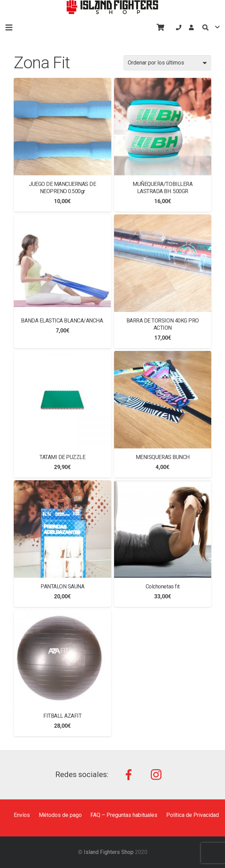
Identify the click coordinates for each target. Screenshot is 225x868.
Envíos (22, 815)
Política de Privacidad (193, 815)
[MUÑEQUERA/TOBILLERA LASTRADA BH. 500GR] (163, 127)
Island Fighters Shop (109, 852)
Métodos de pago (60, 815)
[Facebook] (128, 775)
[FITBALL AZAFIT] (63, 658)
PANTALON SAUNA (62, 587)
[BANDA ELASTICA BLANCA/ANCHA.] (63, 263)
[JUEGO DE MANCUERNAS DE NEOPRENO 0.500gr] (63, 127)
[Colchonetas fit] (163, 529)
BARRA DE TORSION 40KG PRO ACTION (163, 324)
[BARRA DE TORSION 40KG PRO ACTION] (163, 263)
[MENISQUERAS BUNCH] (163, 400)
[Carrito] (161, 27)
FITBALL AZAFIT (62, 716)
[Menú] (9, 27)
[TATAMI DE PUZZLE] (63, 400)
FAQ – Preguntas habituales (124, 815)
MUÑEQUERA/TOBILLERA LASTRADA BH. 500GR (162, 188)
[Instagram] (156, 775)
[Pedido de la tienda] (167, 63)
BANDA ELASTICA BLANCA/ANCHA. (62, 321)
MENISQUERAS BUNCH (163, 457)
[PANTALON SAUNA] (63, 529)
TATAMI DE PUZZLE (62, 457)
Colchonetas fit (163, 587)
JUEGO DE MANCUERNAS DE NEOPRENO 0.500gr (62, 188)
